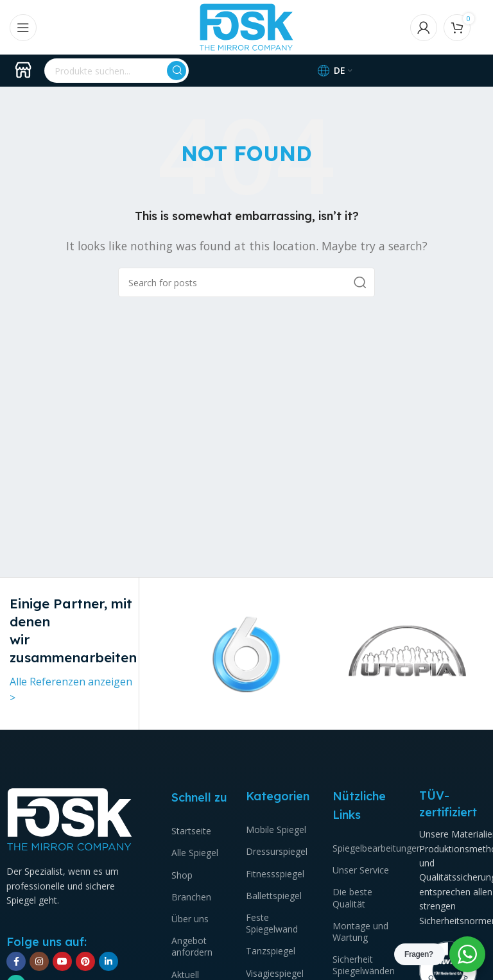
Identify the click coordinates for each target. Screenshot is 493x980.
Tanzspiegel (271, 951)
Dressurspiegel (277, 851)
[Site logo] (246, 26)
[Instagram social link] (39, 961)
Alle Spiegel (195, 853)
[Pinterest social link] (85, 961)
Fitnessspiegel (275, 874)
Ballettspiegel (274, 896)
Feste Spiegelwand (272, 923)
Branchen (191, 897)
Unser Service (361, 870)
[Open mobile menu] (23, 28)
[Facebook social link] (16, 961)
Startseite (191, 831)
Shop (182, 875)
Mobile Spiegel (276, 830)
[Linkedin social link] (108, 961)
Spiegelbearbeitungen (366, 848)
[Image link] (70, 819)
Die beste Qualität (352, 898)
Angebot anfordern (192, 946)
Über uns (190, 919)
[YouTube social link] (62, 961)
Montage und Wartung (360, 932)
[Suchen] (117, 71)
